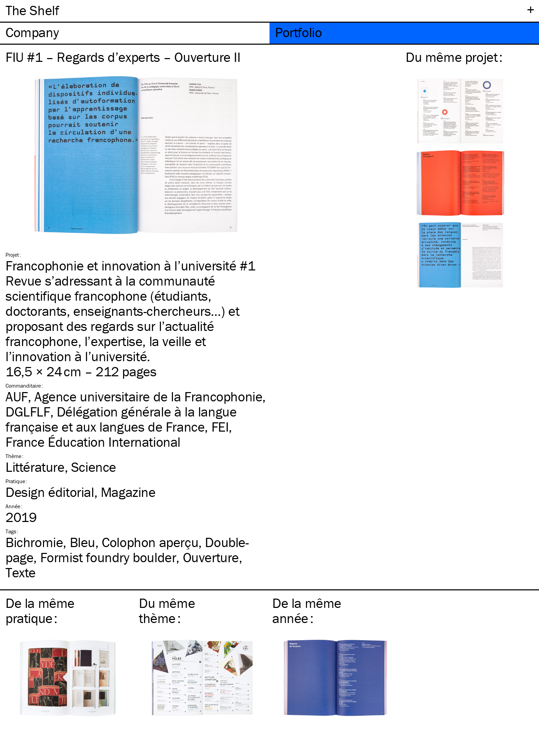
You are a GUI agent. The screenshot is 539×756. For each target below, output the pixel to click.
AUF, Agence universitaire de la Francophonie (134, 396)
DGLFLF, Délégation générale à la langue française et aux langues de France (121, 419)
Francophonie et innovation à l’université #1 (130, 265)
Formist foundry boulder (108, 557)
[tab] (135, 33)
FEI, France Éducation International (119, 434)
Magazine (128, 492)
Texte (21, 572)
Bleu (82, 542)
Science (94, 467)
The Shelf (32, 10)
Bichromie (34, 542)
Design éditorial (50, 492)
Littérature (35, 467)
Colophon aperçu (150, 542)
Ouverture (211, 557)
